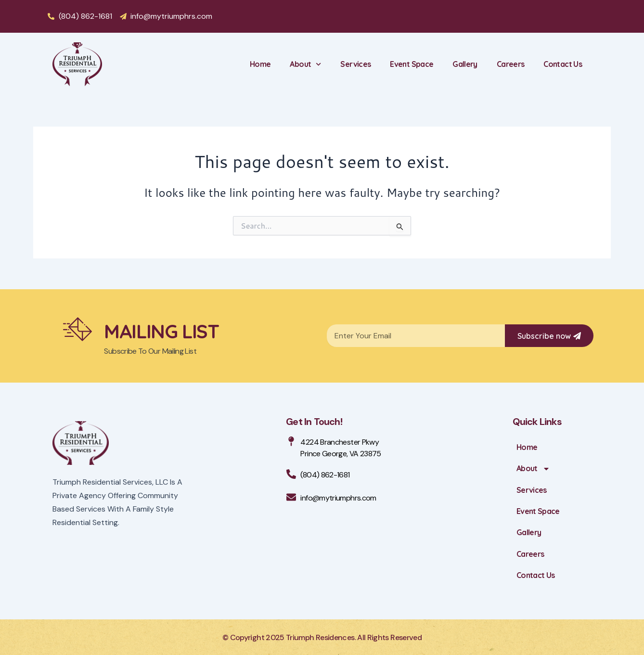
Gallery (465, 64)
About (305, 64)
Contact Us (563, 64)
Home (260, 64)
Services (355, 64)
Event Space (412, 64)
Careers (511, 64)
